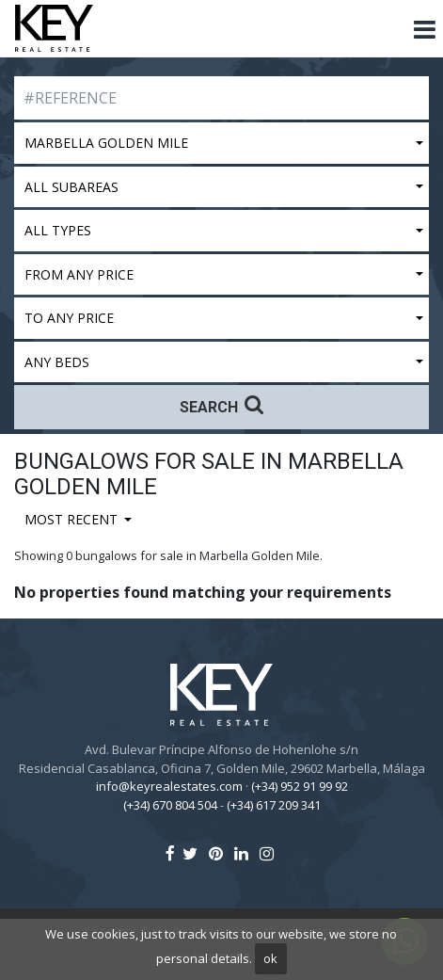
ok (270, 958)
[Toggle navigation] (424, 30)
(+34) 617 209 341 (274, 805)
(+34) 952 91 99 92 (300, 786)
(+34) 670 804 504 (170, 805)
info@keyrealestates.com (169, 786)
